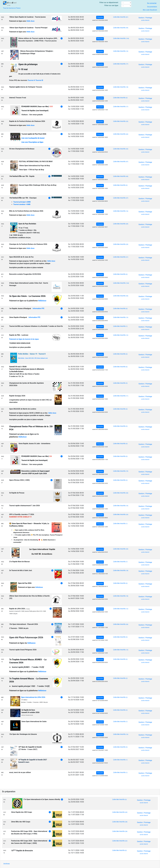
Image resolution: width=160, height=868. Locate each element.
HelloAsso (42, 301)
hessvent (11, 3)
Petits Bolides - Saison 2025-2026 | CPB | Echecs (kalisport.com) (33, 358)
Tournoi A (31, 80)
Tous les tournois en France (12, 8)
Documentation (152, 7)
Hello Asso (30, 21)
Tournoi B (39, 80)
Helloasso (31, 643)
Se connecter (152, 3)
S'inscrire (100, 17)
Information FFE (38, 308)
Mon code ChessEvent (150, 10)
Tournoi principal (22, 202)
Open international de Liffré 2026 (33, 697)
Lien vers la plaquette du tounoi (33, 138)
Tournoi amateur (22, 204)
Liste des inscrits (121, 17)
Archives (7, 864)
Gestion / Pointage (145, 19)
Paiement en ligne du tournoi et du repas (24, 339)
